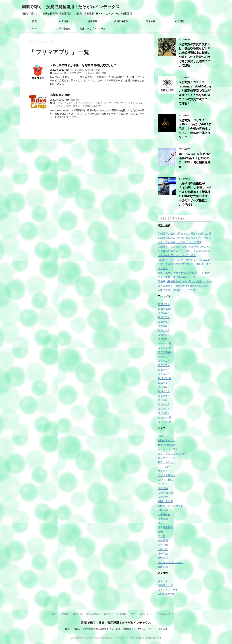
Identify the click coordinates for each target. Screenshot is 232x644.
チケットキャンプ (78, 103)
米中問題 (163, 558)
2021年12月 (164, 309)
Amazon (57, 73)
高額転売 (96, 106)
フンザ (123, 103)
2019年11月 (164, 378)
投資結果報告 (121, 21)
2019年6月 (164, 391)
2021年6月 (164, 317)
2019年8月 (164, 383)
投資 (34, 21)
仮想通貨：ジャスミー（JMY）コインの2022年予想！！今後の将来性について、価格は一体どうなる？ (195, 129)
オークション (60, 103)
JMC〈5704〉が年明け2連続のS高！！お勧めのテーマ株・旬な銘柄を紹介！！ (194, 160)
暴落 (98, 73)
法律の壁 (163, 549)
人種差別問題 (165, 493)
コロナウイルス (167, 458)
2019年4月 (164, 400)
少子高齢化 (164, 514)
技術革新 (163, 519)
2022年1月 (164, 304)
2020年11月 (164, 348)
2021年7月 (164, 313)
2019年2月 (164, 409)
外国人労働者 (165, 501)
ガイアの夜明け (167, 445)
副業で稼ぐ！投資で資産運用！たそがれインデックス (71, 7)
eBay (66, 73)
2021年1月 (164, 339)
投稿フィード (165, 585)
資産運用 (92, 21)
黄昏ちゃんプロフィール (93, 29)
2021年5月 (164, 322)
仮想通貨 (150, 21)
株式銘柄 (63, 21)
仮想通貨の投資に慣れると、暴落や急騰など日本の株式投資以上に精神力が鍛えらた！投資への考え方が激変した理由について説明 (194, 55)
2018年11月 (164, 422)
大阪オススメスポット (170, 506)
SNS (34, 29)
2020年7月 (164, 361)
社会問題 (179, 21)
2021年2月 (164, 335)
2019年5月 (164, 396)
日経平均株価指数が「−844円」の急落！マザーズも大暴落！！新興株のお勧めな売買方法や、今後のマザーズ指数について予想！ (195, 194)
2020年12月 (164, 344)
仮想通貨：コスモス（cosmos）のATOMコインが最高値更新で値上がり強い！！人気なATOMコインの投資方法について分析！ (185, 251)
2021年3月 (164, 330)
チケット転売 (96, 103)
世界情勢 (163, 488)
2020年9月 (164, 357)
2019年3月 (164, 404)
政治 (160, 532)
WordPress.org (166, 594)
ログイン (163, 581)
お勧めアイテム (167, 440)
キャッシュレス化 (168, 449)
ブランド (163, 484)
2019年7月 (164, 387)
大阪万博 (163, 510)
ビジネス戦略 (77, 70)
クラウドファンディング (172, 453)
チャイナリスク (167, 475)
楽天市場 (163, 545)
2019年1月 (164, 413)
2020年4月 (164, 370)
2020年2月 (164, 374)
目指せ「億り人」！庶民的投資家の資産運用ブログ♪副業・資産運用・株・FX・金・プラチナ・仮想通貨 (116, 629)
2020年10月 (164, 352)
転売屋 (87, 106)
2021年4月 (164, 326)
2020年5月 (164, 365)
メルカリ (90, 73)
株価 (104, 73)
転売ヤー (77, 106)
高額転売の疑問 (60, 95)
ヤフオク (61, 106)
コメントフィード (168, 590)
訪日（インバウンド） (170, 562)
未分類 (161, 536)
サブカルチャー (167, 462)
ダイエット (164, 471)
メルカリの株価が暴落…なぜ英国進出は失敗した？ (83, 65)
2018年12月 (164, 418)
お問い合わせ (63, 29)
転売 (69, 106)
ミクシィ (133, 103)
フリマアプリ (76, 73)
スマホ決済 (164, 467)
